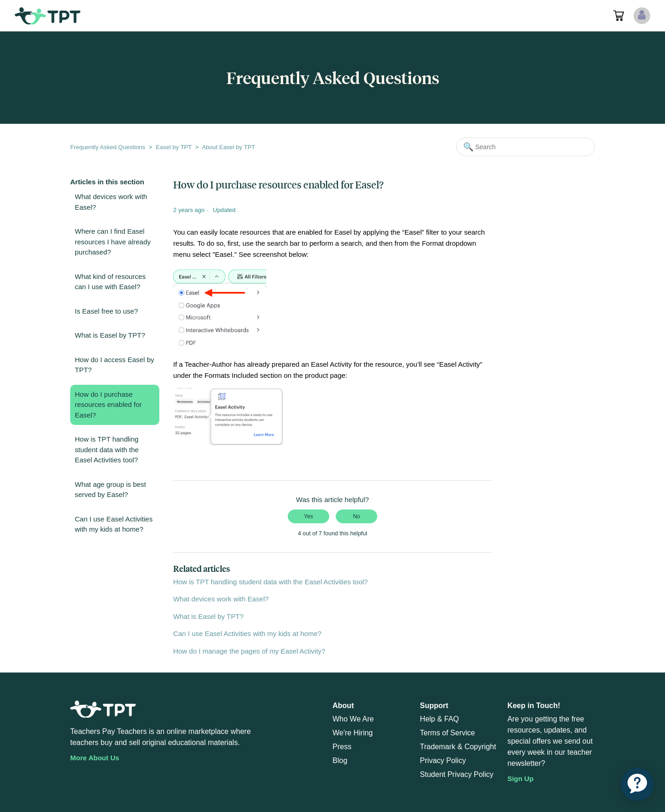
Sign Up (521, 779)
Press (342, 747)
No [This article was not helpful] (356, 516)
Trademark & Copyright (458, 747)
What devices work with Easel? (111, 202)
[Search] (526, 147)
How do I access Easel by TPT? (115, 365)
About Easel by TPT (228, 147)
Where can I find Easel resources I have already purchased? (113, 242)
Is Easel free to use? (106, 311)
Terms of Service (447, 733)
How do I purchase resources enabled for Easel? (108, 405)
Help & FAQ (439, 719)
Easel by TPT (174, 147)
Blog (340, 760)
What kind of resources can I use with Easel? (110, 282)
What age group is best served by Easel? (110, 490)
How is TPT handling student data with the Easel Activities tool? (107, 449)
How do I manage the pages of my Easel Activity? (249, 651)
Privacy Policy (443, 760)
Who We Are (353, 719)
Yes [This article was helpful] (308, 516)
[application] (637, 784)
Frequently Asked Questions (108, 147)
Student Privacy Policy (456, 774)
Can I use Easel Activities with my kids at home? (114, 524)
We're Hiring (353, 733)
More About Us (95, 758)
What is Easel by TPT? (110, 335)
